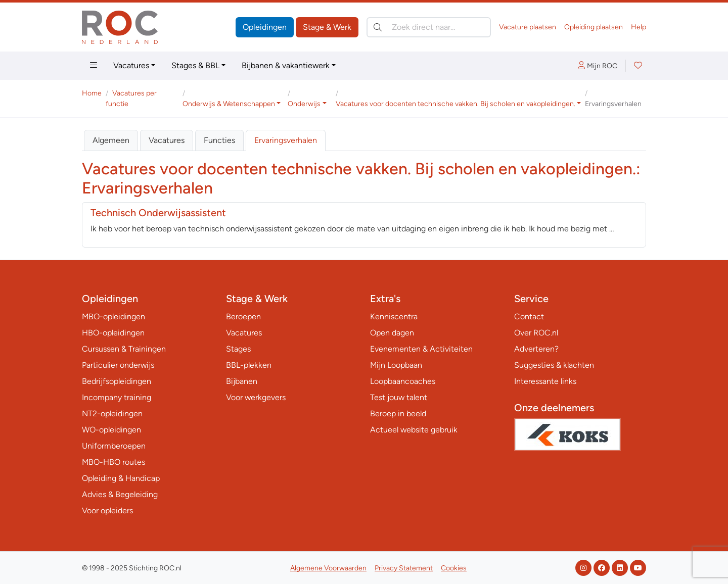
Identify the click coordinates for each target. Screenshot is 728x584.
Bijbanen (242, 381)
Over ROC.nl (536, 333)
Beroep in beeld (398, 413)
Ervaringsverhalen (286, 140)
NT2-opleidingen (112, 413)
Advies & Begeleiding (120, 494)
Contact (529, 317)
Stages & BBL (195, 65)
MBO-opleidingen (113, 317)
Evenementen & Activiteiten (421, 349)
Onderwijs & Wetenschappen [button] (229, 104)
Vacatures (131, 65)
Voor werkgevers (256, 397)
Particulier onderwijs (118, 365)
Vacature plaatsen (528, 27)
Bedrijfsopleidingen (117, 381)
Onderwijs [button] (304, 104)
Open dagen (392, 333)
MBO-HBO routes (113, 462)
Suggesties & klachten (554, 365)
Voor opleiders (107, 510)
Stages (238, 349)
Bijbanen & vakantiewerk (286, 65)
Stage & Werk (327, 27)
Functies (219, 140)
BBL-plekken (249, 365)
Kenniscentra (394, 317)
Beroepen (243, 317)
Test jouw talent (399, 397)
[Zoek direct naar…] (429, 27)
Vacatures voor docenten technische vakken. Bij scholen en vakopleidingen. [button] (456, 104)
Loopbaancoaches (403, 381)
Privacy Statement (404, 568)
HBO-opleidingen (113, 333)
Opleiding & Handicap (121, 478)
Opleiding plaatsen (594, 27)
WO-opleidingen (111, 430)
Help (639, 27)
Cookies (454, 568)
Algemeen (111, 140)
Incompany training (117, 397)
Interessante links (545, 381)
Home (92, 93)
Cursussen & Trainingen (124, 349)
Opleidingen (265, 27)
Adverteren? (536, 349)
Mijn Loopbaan (396, 365)
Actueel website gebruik (414, 430)
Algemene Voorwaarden (328, 568)
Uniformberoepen (114, 446)
